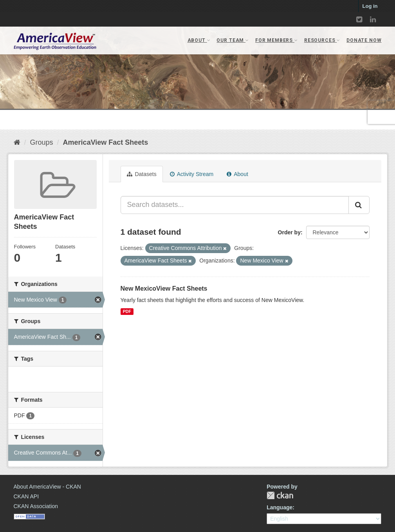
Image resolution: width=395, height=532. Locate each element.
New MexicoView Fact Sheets (164, 288)
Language (280, 507)
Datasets (142, 174)
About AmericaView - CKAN (47, 487)
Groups (42, 142)
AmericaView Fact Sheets (106, 142)
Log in (370, 6)
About (237, 174)
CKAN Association (36, 506)
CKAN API (26, 496)
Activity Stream (192, 174)
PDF (127, 311)
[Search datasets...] (235, 205)
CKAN (280, 495)
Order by (289, 232)
